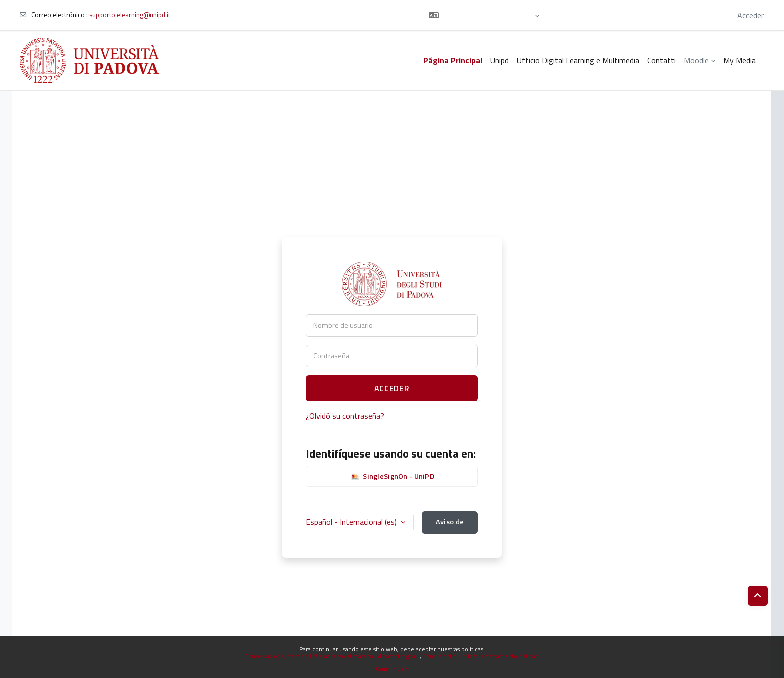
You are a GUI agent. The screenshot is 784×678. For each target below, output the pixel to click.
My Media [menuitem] (740, 60)
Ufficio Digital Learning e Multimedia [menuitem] (578, 60)
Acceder (751, 15)
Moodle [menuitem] (696, 60)
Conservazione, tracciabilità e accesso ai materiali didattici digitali (332, 656)
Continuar (392, 669)
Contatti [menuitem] (662, 60)
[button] (484, 15)
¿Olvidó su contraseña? (345, 416)
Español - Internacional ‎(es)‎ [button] (352, 522)
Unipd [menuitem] (500, 60)
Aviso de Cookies (450, 525)
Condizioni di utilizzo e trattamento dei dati (481, 656)
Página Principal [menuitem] (453, 60)
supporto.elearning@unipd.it (130, 15)
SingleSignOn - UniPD (392, 477)
